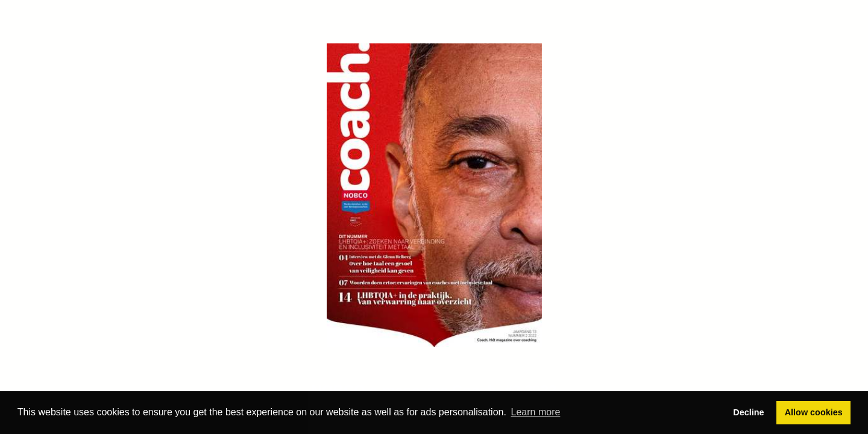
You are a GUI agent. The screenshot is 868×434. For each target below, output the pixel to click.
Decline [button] (748, 412)
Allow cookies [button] (814, 412)
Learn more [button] (536, 412)
